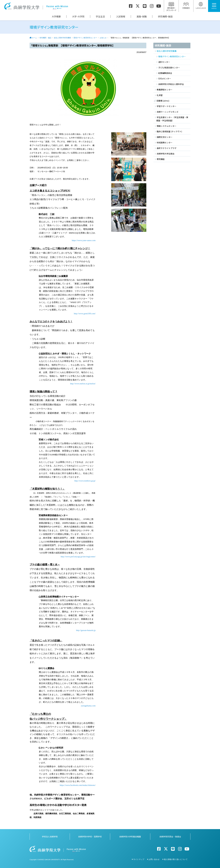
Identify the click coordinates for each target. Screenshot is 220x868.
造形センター (164, 62)
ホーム (34, 38)
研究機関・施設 (165, 16)
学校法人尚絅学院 (50, 837)
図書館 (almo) (163, 101)
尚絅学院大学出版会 (166, 154)
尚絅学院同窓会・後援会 (170, 837)
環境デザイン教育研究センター (85, 38)
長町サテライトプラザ (167, 148)
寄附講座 (161, 159)
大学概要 (56, 16)
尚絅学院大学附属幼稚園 (130, 837)
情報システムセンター (167, 126)
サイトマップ (139, 859)
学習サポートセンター (167, 106)
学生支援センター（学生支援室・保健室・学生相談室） (172, 119)
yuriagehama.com (88, 706)
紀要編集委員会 (165, 73)
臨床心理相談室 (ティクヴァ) (169, 131)
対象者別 (186, 6)
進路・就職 (142, 16)
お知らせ (103, 38)
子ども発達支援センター (169, 68)
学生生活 (100, 16)
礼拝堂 (160, 95)
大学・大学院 (78, 16)
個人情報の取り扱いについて (176, 859)
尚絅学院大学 (36, 6)
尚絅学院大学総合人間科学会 (171, 84)
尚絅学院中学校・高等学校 (90, 837)
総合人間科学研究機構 (62, 38)
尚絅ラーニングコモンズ (168, 112)
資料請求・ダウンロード (171, 7)
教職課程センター (165, 90)
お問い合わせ (154, 859)
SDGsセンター (165, 79)
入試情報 (121, 16)
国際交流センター (165, 137)
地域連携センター (165, 143)
